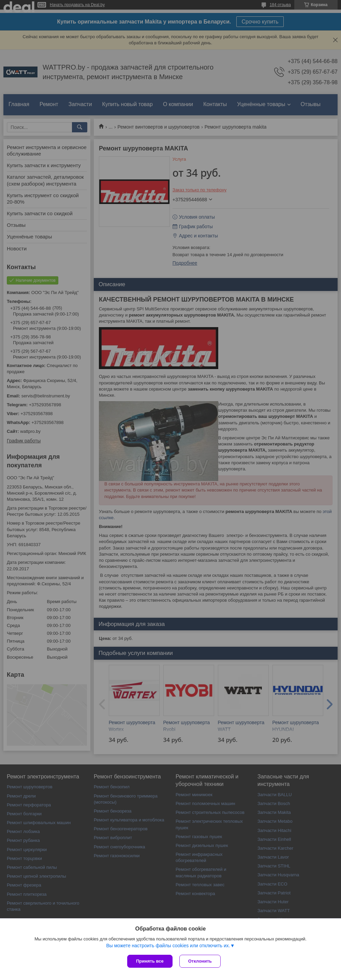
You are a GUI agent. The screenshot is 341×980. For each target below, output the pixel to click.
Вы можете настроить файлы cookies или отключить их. (168, 946)
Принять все (150, 961)
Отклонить (200, 961)
